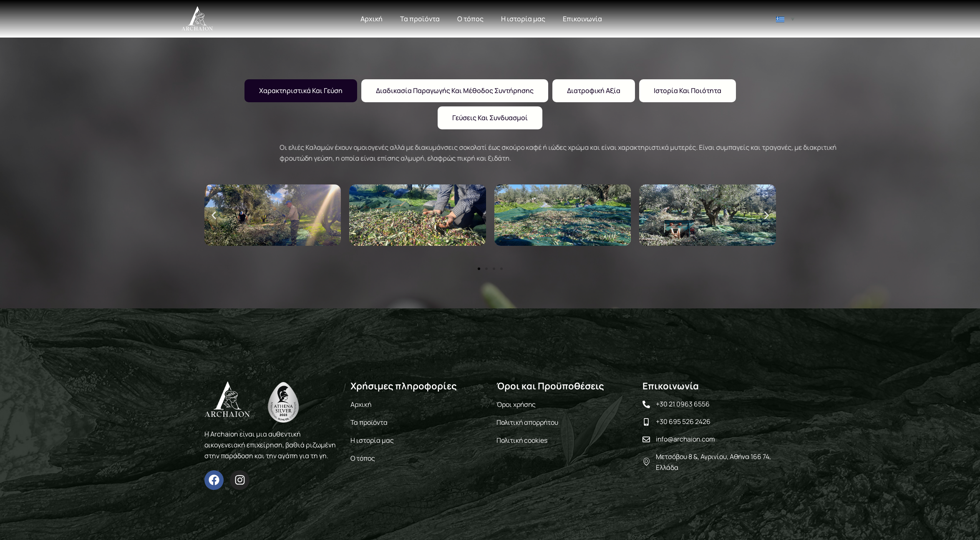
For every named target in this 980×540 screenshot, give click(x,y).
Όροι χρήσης (517, 404)
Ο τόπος (470, 19)
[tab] (301, 91)
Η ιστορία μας (523, 19)
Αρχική (372, 19)
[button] (214, 215)
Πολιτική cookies (522, 439)
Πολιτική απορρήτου (528, 422)
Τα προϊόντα (420, 19)
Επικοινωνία (582, 19)
